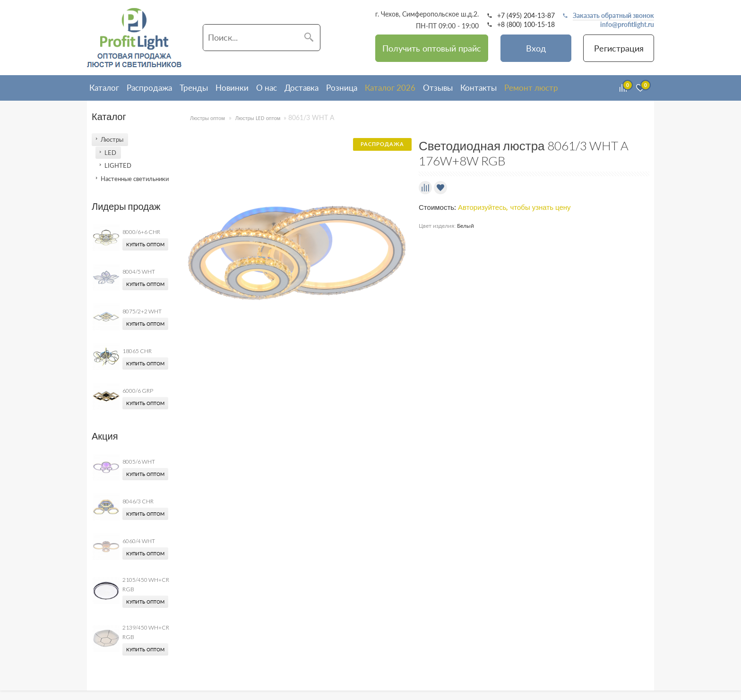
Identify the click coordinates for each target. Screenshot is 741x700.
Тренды (194, 88)
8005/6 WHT (139, 462)
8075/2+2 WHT (142, 311)
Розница (342, 88)
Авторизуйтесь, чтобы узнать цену (514, 207)
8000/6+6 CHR (141, 232)
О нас (267, 88)
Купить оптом (145, 244)
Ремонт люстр (531, 88)
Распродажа (149, 88)
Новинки (232, 88)
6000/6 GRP (138, 391)
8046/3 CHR (138, 501)
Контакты (478, 88)
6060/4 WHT (139, 541)
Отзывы (438, 88)
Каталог (104, 88)
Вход (536, 48)
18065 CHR (137, 351)
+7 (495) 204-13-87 (526, 16)
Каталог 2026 (390, 88)
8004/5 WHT (139, 272)
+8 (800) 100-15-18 (526, 25)
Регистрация (619, 48)
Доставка (302, 88)
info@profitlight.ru (627, 25)
